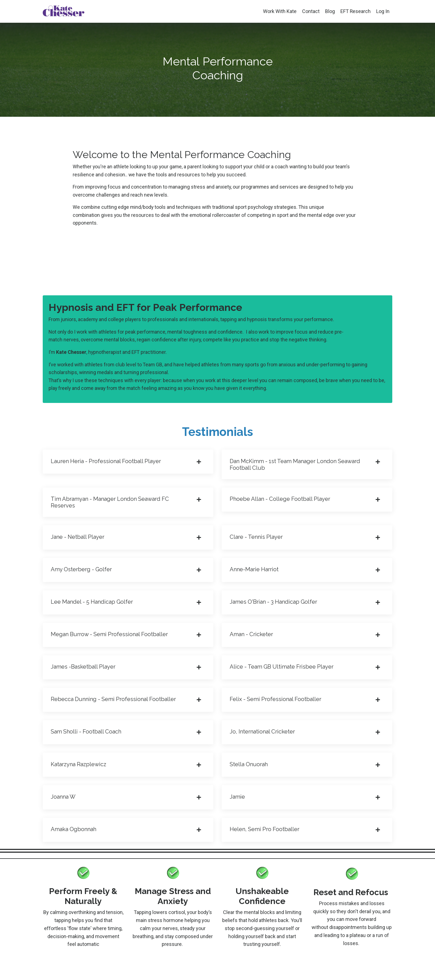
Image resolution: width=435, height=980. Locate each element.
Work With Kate (280, 11)
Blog (330, 11)
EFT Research (355, 11)
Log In (383, 11)
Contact (311, 11)
